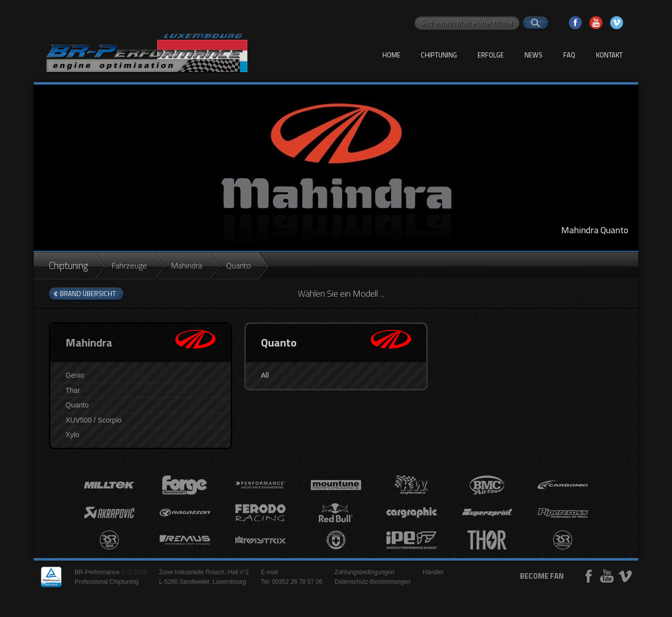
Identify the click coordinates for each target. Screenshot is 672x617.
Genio (75, 375)
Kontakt (609, 55)
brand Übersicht (88, 294)
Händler (433, 572)
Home (391, 55)
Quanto (77, 405)
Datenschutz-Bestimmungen (373, 582)
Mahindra (187, 265)
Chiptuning (439, 55)
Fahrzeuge (129, 265)
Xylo (72, 435)
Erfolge (491, 55)
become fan (542, 576)
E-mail (270, 572)
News (533, 55)
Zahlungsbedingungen (364, 572)
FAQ (569, 55)
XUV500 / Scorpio (93, 420)
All (265, 375)
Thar (73, 390)
